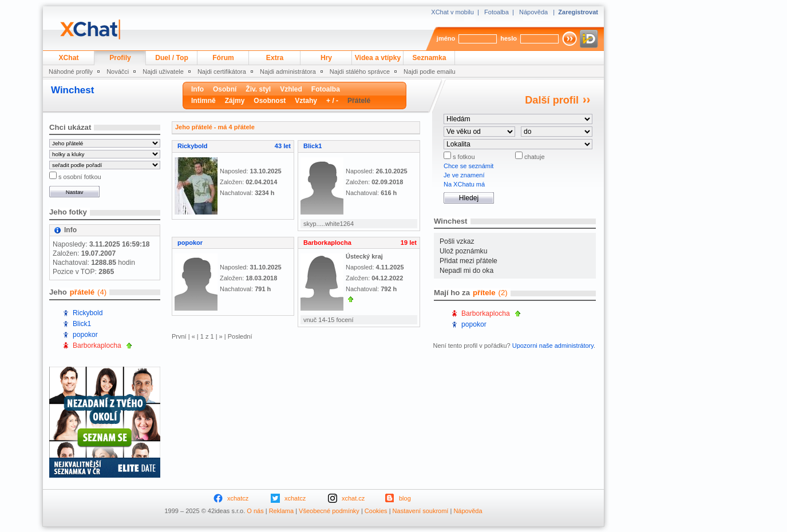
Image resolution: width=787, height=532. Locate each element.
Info (197, 89)
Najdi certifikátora (222, 72)
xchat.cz (353, 498)
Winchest (72, 90)
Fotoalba (497, 12)
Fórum (223, 58)
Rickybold (88, 313)
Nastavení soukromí (421, 511)
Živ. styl (258, 89)
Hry (326, 58)
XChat (69, 58)
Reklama (281, 511)
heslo (509, 38)
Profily (120, 58)
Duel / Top (172, 58)
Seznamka (429, 58)
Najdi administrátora (288, 72)
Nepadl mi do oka (466, 271)
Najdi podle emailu (430, 72)
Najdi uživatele (163, 72)
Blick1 (82, 324)
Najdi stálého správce (360, 72)
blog (405, 498)
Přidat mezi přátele (468, 261)
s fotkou (463, 157)
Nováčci (118, 72)
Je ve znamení (464, 175)
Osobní (225, 89)
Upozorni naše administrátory (553, 346)
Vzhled (291, 89)
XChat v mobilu (452, 12)
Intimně (203, 101)
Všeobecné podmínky (329, 511)
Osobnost (270, 101)
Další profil (552, 100)
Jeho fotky (68, 212)
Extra (275, 58)
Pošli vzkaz (457, 241)
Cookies (376, 511)
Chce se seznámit (468, 166)
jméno (446, 38)
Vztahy (306, 101)
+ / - (332, 101)
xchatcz (238, 498)
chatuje (534, 157)
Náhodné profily (71, 72)
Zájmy (235, 101)
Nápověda (533, 12)
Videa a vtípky (378, 58)
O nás (255, 511)
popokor (85, 335)
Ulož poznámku (463, 251)
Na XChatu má (464, 184)
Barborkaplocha (97, 346)
